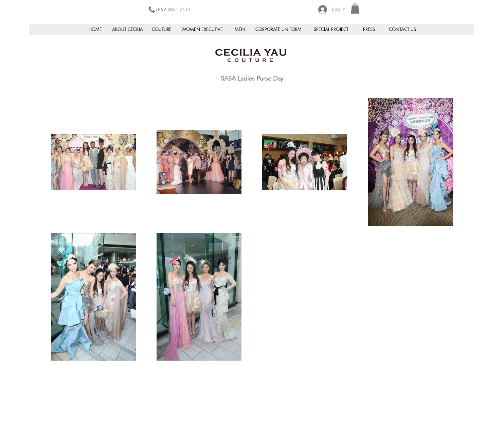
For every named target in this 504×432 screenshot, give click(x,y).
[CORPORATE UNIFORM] (278, 29)
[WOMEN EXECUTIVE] (202, 29)
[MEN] (240, 29)
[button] (355, 8)
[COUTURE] (161, 29)
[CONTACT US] (402, 29)
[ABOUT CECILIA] (128, 29)
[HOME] (95, 29)
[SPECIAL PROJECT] (331, 29)
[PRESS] (369, 29)
